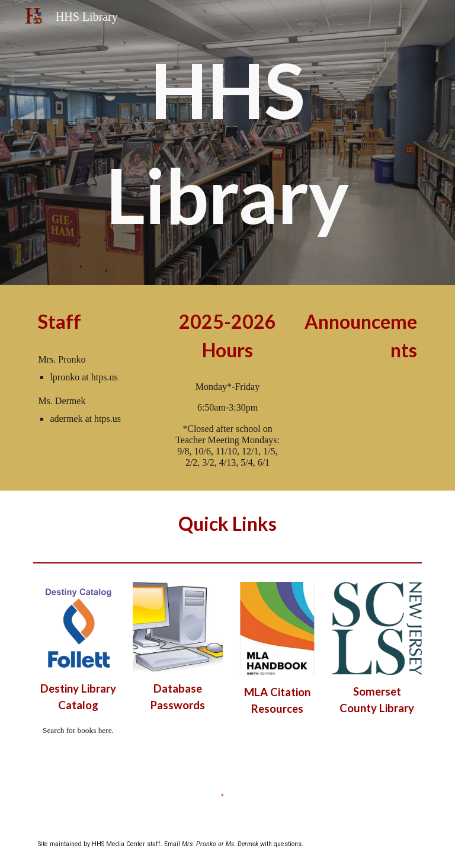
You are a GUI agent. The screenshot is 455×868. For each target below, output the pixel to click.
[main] (227, 142)
